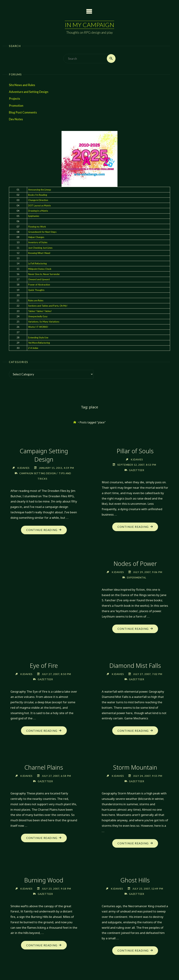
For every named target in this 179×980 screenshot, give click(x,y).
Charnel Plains (44, 768)
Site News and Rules (22, 85)
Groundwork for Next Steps (42, 232)
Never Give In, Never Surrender (44, 274)
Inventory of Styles (38, 243)
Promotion (16, 106)
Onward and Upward (39, 279)
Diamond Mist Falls (135, 666)
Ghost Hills (135, 880)
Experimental (137, 577)
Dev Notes (16, 119)
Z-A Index (33, 348)
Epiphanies (34, 216)
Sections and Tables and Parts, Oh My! (48, 306)
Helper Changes (36, 237)
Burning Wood (44, 880)
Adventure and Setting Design (29, 92)
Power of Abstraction (39, 285)
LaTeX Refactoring (37, 264)
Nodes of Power (135, 564)
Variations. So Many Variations (44, 322)
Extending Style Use (38, 337)
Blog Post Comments (23, 112)
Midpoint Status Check (40, 269)
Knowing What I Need (39, 253)
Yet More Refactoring (39, 343)
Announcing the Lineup (40, 190)
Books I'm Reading (38, 195)
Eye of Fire (44, 666)
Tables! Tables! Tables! (40, 311)
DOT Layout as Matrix (40, 205)
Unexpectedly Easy (38, 316)
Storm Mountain (135, 768)
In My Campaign (89, 25)
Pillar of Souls (135, 451)
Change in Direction (38, 200)
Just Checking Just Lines (40, 248)
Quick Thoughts (36, 290)
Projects (15, 99)
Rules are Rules (36, 300)
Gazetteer (137, 470)
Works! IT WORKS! (38, 327)
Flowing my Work (37, 227)
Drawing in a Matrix (38, 211)
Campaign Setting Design (44, 455)
